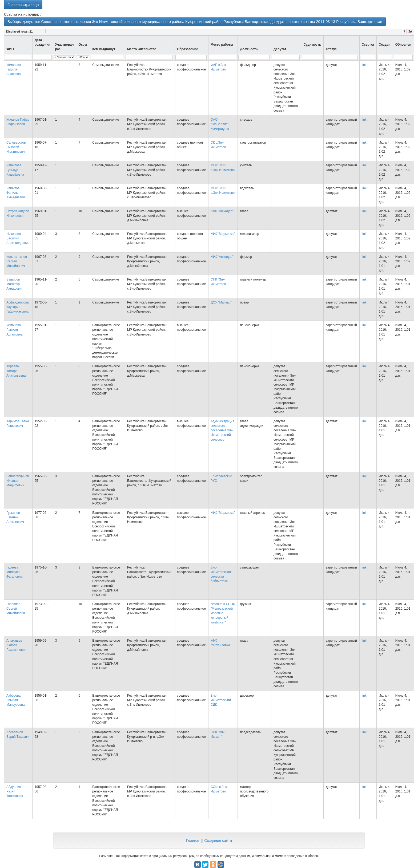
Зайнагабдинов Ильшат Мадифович (18, 481)
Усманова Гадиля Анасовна (14, 69)
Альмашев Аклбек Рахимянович (16, 645)
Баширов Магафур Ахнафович (15, 284)
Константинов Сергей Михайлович (17, 261)
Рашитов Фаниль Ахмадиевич (16, 193)
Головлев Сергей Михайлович (16, 609)
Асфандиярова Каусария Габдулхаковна (18, 307)
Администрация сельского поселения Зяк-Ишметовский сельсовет (222, 430)
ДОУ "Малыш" (221, 302)
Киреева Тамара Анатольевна (16, 371)
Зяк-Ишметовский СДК (221, 700)
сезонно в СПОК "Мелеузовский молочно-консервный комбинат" (223, 613)
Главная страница (23, 5)
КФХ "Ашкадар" (222, 211)
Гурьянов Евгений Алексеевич (15, 517)
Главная (193, 841)
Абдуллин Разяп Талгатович (15, 791)
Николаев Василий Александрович (18, 238)
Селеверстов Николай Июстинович (16, 147)
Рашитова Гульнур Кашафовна (15, 170)
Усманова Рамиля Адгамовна (14, 330)
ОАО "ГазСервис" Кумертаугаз (220, 124)
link (364, 65)
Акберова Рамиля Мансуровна (15, 700)
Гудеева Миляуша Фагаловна (14, 572)
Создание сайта (218, 841)
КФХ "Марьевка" (223, 234)
